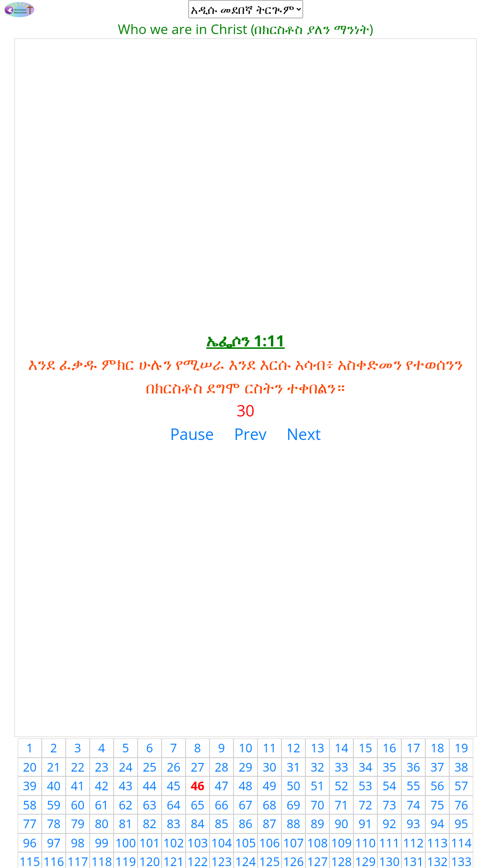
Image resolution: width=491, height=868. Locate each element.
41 (78, 785)
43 (126, 785)
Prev (250, 434)
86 (246, 823)
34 (366, 767)
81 (126, 823)
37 (438, 767)
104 (222, 843)
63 (150, 805)
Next (304, 434)
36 (414, 767)
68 (270, 805)
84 (198, 823)
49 (270, 785)
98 (78, 843)
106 (270, 843)
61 (102, 805)
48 (246, 785)
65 (198, 805)
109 (342, 843)
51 (318, 785)
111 (390, 843)
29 (246, 767)
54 (390, 785)
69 (294, 805)
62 (126, 805)
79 (78, 823)
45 (174, 785)
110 (366, 843)
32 (318, 767)
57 (462, 785)
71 (342, 805)
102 (174, 843)
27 (198, 767)
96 (30, 843)
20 (30, 767)
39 (30, 785)
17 (414, 748)
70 (318, 805)
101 (150, 843)
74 (414, 805)
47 (222, 785)
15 (366, 748)
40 (54, 785)
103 (198, 843)
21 (54, 767)
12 (294, 748)
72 (366, 805)
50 (294, 785)
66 (222, 805)
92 (390, 823)
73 (390, 805)
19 (462, 748)
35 (390, 767)
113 (438, 843)
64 (174, 805)
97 (54, 843)
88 (294, 823)
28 (222, 767)
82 (150, 823)
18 (438, 748)
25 (150, 767)
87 (270, 823)
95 (462, 823)
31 (294, 767)
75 (438, 805)
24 (126, 767)
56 (438, 785)
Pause (192, 434)
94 (438, 823)
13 (318, 748)
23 (102, 767)
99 (102, 843)
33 (342, 767)
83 (174, 823)
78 (54, 823)
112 (414, 843)
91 (366, 823)
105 (246, 843)
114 (462, 843)
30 (270, 767)
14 (342, 748)
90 (342, 823)
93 (414, 823)
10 (246, 748)
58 (30, 805)
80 (102, 823)
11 (270, 748)
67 (246, 805)
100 (126, 843)
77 (30, 823)
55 (414, 785)
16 (390, 748)
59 (54, 805)
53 (366, 785)
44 (150, 785)
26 (174, 767)
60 (78, 805)
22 (78, 767)
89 (318, 823)
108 (318, 843)
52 (342, 785)
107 (294, 843)
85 (222, 823)
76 (462, 805)
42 (102, 785)
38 (462, 767)
